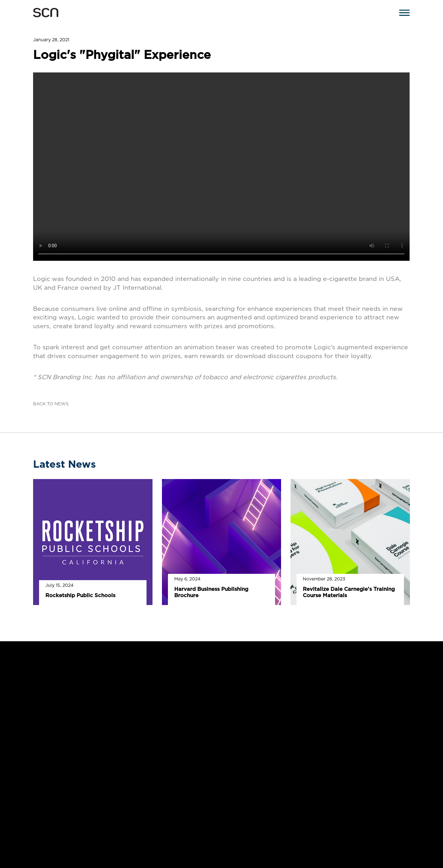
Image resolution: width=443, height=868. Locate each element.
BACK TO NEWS (51, 404)
